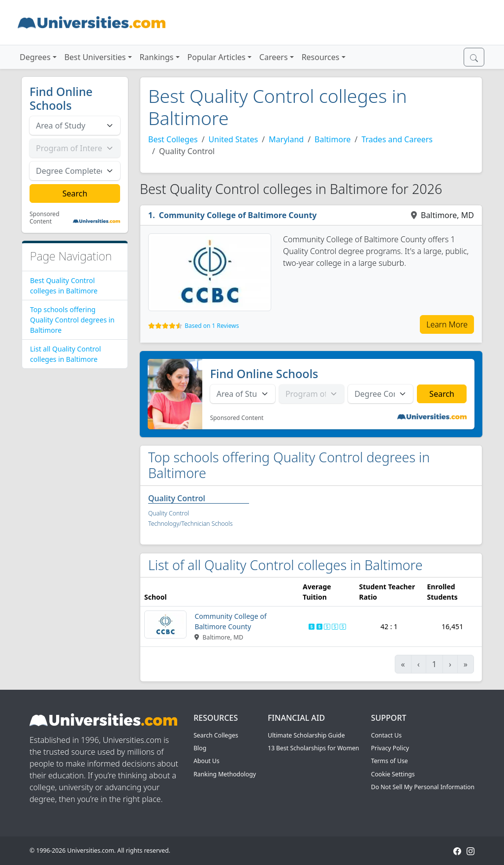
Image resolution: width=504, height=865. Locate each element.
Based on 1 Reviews (212, 326)
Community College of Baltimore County (238, 215)
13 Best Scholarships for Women (314, 748)
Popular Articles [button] (217, 57)
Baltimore (332, 139)
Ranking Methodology (225, 774)
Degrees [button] (35, 57)
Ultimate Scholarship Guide (306, 735)
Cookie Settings (393, 774)
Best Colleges (173, 139)
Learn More (447, 324)
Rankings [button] (157, 57)
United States (234, 139)
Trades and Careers (397, 139)
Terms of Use (390, 761)
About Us (206, 761)
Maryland (286, 139)
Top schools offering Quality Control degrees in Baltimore (72, 320)
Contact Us (386, 735)
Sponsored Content (45, 218)
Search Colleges (216, 735)
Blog (200, 748)
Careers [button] (274, 57)
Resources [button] (321, 57)
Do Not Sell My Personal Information (423, 787)
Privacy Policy (390, 748)
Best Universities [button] (95, 57)
